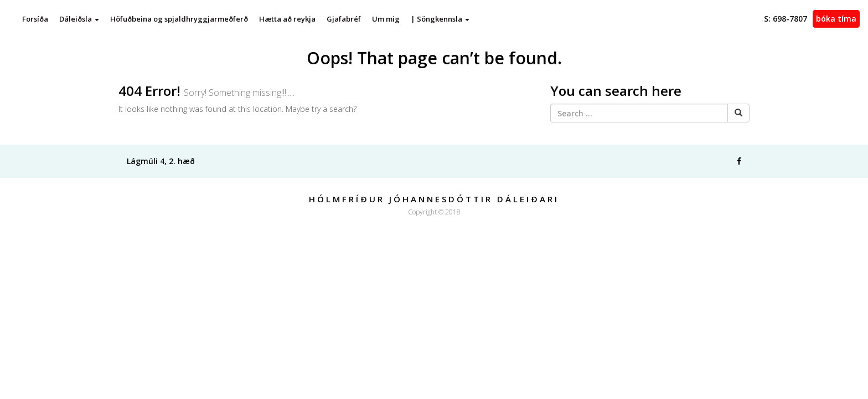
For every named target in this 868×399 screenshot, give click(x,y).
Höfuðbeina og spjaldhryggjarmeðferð (179, 19)
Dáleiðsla (79, 19)
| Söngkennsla (440, 19)
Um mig (386, 19)
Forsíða (35, 19)
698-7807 (786, 19)
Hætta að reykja (287, 19)
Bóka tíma (836, 19)
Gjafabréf (344, 19)
